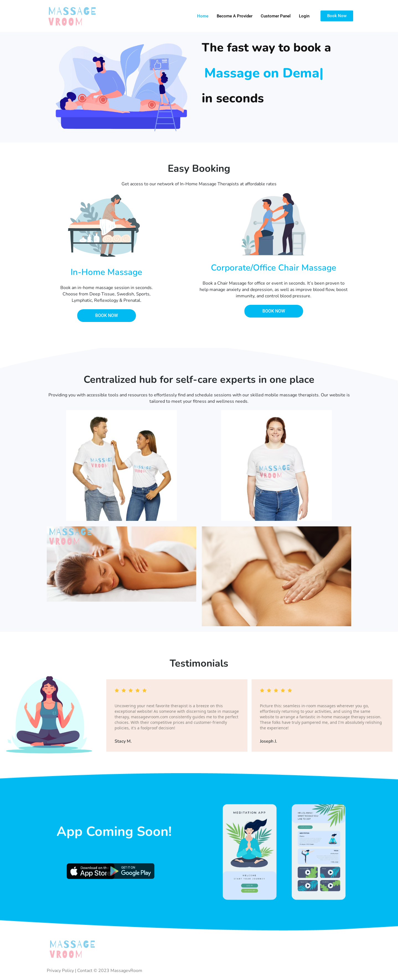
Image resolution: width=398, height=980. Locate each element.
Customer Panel (276, 16)
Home (203, 16)
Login (304, 16)
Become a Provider (235, 16)
